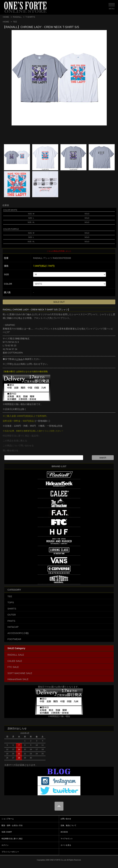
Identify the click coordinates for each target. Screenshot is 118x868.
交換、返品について (68, 825)
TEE (15, 22)
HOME (6, 17)
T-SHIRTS (30, 17)
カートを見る (66, 845)
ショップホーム (8, 819)
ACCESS (64, 832)
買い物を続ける (10, 450)
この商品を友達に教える (15, 441)
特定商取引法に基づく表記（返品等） (22, 436)
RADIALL (17, 17)
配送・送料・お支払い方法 (12, 825)
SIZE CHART (7, 832)
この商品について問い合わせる (18, 446)
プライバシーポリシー (10, 852)
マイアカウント (67, 839)
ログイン (5, 845)
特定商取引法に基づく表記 (12, 839)
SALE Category (16, 648)
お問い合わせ (66, 819)
